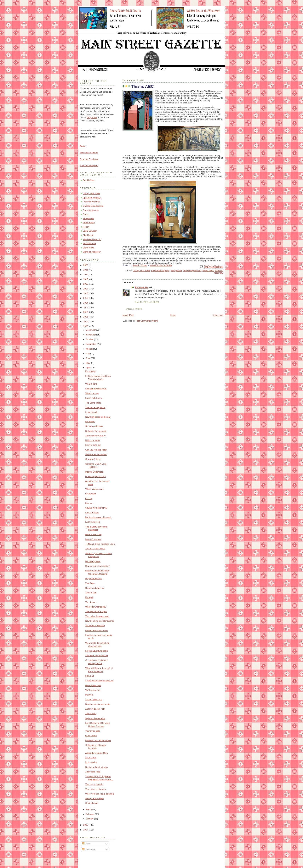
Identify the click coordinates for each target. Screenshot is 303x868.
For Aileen (90, 422)
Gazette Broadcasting (93, 206)
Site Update (89, 235)
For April (89, 597)
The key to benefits (94, 784)
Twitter (83, 146)
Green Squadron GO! (96, 476)
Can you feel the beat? (96, 450)
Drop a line (92, 117)
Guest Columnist (91, 210)
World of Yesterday (218, 272)
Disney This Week (142, 271)
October (90, 339)
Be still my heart (93, 561)
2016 (86, 293)
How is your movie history (98, 566)
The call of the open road (97, 616)
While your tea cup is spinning (100, 794)
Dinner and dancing (95, 588)
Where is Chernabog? (96, 607)
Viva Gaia (90, 583)
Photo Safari (89, 223)
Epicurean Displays (160, 271)
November (91, 335)
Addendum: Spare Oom (97, 753)
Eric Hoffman (89, 180)
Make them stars (93, 685)
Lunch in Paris (92, 513)
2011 (86, 317)
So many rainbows (94, 426)
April (88, 368)
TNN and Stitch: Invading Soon (100, 544)
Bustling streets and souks (98, 704)
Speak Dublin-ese (94, 700)
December (91, 330)
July (88, 353)
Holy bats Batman (94, 579)
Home (173, 315)
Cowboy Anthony (93, 459)
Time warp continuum (96, 789)
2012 (86, 312)
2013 (86, 307)
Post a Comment (134, 309)
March (89, 809)
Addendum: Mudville (95, 626)
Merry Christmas (93, 539)
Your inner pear (93, 731)
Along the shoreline (95, 798)
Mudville (89, 695)
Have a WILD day (94, 534)
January (90, 819)
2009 (86, 326)
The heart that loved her (97, 655)
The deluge (91, 602)
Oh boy (89, 498)
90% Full (90, 676)
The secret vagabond (95, 407)
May (88, 363)
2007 (86, 830)
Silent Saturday (90, 231)
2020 (86, 275)
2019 (86, 279)
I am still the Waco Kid (96, 389)
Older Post (218, 315)
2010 (86, 322)
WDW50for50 (89, 243)
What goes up (92, 393)
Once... (86, 214)
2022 (86, 265)
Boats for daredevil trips (97, 767)
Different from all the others (98, 740)
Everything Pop (93, 522)
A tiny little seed (93, 772)
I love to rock (91, 412)
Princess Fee (142, 287)
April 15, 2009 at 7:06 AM (147, 302)
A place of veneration (95, 718)
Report (86, 227)
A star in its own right (95, 709)
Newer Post (128, 315)
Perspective (176, 271)
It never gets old (93, 445)
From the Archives (91, 202)
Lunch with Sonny (94, 398)
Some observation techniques (100, 681)
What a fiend (91, 384)
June (88, 358)
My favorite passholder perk (99, 517)
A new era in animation (96, 454)
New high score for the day (98, 417)
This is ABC (91, 714)
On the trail (91, 494)
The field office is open (96, 611)
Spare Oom (91, 758)
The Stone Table (93, 403)
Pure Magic (91, 371)
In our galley (91, 762)
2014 (86, 303)
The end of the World (95, 549)
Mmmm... (90, 503)
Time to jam (91, 593)
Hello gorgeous (93, 440)
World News (208, 271)
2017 (86, 289)
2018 (86, 284)
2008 (86, 825)
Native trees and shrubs (97, 630)
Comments (89, 849)
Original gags (92, 803)
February (90, 814)
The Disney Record (192, 271)
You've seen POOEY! (96, 436)
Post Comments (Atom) (147, 321)
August (89, 349)
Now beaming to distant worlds (100, 621)
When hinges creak (95, 489)
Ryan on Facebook (89, 159)
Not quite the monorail (96, 431)
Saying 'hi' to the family (96, 508)
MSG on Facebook (89, 153)
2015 (86, 298)
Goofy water (91, 736)
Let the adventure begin (97, 651)
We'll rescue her (93, 690)
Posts (86, 844)
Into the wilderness (94, 472)
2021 (86, 270)
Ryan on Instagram (89, 166)
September (91, 344)
